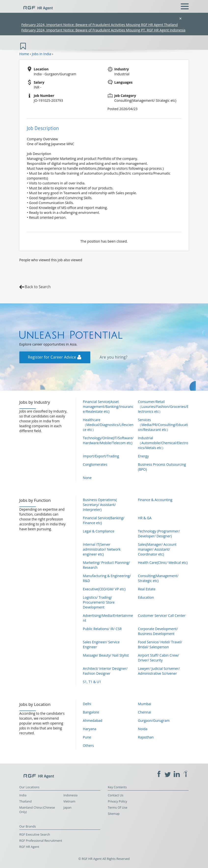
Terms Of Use (117, 808)
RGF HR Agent (29, 847)
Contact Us (116, 795)
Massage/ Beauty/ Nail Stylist (106, 655)
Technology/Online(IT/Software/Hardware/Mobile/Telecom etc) (108, 440)
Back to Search (38, 287)
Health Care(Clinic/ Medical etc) (163, 563)
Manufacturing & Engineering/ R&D (107, 578)
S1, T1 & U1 (92, 682)
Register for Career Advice (55, 357)
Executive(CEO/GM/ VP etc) (104, 589)
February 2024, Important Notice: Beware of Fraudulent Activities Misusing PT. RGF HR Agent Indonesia (103, 30)
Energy (143, 456)
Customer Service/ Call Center (162, 615)
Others (88, 745)
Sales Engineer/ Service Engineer (101, 644)
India (23, 795)
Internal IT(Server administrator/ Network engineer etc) (102, 549)
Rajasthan (146, 737)
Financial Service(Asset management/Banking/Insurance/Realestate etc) (108, 407)
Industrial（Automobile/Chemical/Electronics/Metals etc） (163, 443)
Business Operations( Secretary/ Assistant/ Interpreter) (100, 505)
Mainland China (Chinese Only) (37, 810)
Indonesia (71, 795)
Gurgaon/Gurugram (154, 720)
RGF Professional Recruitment (41, 841)
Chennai (144, 712)
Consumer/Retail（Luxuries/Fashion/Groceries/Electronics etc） (163, 407)
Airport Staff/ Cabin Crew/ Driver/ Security (158, 658)
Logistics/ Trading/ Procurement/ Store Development (99, 602)
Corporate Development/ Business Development (158, 631)
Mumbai (144, 704)
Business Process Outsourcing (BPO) (162, 467)
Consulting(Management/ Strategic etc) (158, 578)
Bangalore (91, 712)
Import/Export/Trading (101, 456)
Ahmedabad (93, 720)
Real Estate (147, 589)
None (87, 478)
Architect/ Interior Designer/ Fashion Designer (105, 671)
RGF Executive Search (35, 835)
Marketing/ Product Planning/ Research (106, 565)
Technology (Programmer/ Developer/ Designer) (159, 534)
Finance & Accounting (155, 500)
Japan (68, 808)
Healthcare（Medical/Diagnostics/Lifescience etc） (108, 425)
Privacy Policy (117, 801)
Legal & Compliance (99, 531)
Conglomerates (95, 464)
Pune (87, 737)
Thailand (26, 801)
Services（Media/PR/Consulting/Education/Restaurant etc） (163, 425)
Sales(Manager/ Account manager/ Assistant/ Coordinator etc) (157, 549)
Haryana (90, 729)
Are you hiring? (113, 357)
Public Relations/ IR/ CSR (102, 629)
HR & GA (145, 518)
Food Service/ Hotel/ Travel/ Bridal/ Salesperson (160, 644)
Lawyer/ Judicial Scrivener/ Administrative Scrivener (159, 671)
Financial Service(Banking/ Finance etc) (104, 520)
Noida (143, 729)
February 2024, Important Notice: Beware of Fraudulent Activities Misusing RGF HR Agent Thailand (100, 25)
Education (146, 597)
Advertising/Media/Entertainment (108, 618)
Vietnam (70, 801)
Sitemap (114, 814)
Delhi (87, 704)
